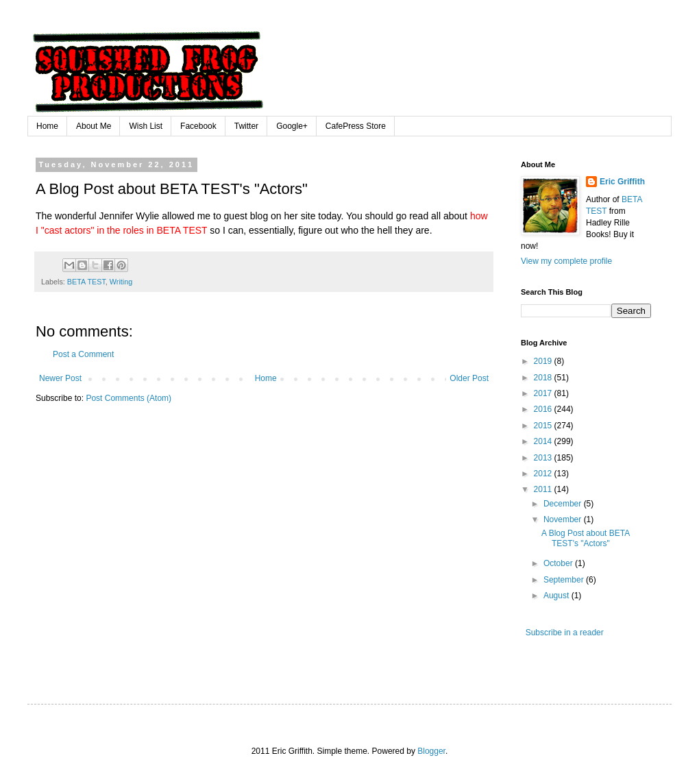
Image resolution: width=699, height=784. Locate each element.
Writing (121, 282)
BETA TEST (86, 282)
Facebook (198, 126)
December (564, 504)
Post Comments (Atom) (128, 398)
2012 (544, 474)
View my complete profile (566, 261)
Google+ (292, 126)
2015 (544, 426)
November (564, 519)
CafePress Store (356, 126)
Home (47, 126)
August (557, 596)
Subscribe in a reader (563, 633)
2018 (544, 378)
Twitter (246, 126)
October (559, 563)
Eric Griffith (622, 182)
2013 (544, 458)
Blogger (431, 751)
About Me (94, 126)
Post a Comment (83, 354)
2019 (544, 361)
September (565, 580)
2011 (544, 489)
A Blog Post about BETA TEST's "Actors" (586, 538)
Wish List (146, 126)
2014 (544, 441)
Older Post (469, 378)
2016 (544, 409)
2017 (544, 393)
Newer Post (60, 378)
